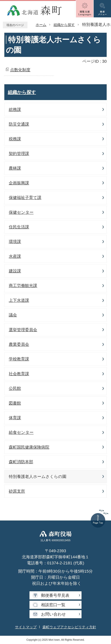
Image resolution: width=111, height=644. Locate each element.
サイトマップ (26, 627)
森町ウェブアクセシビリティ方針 (69, 627)
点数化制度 (20, 70)
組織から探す (64, 25)
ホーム (41, 25)
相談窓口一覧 (53, 605)
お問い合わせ (53, 614)
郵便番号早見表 (55, 595)
